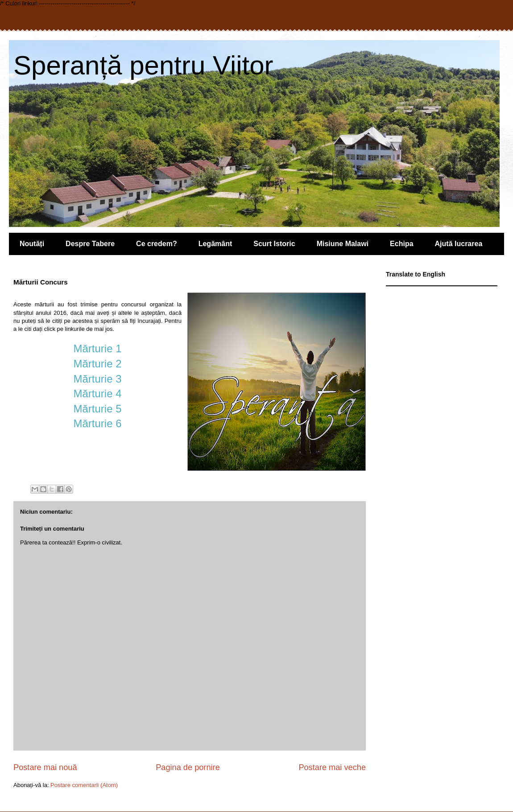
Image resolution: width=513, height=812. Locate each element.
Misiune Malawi (343, 244)
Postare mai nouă (45, 767)
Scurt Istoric (274, 244)
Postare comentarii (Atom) (84, 785)
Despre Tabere (90, 244)
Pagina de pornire (188, 767)
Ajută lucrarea (459, 244)
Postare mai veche (332, 767)
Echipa (401, 244)
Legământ (215, 244)
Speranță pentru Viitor (143, 65)
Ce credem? (157, 244)
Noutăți (32, 244)
